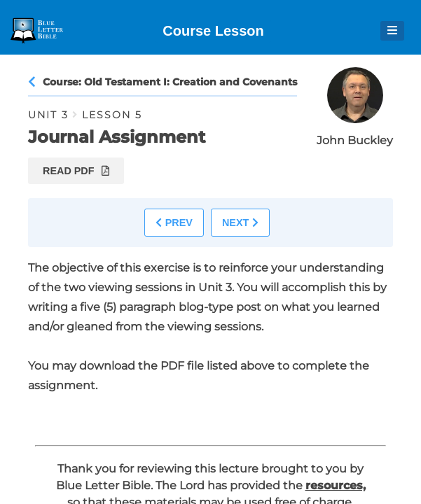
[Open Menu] (392, 31)
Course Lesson (213, 31)
